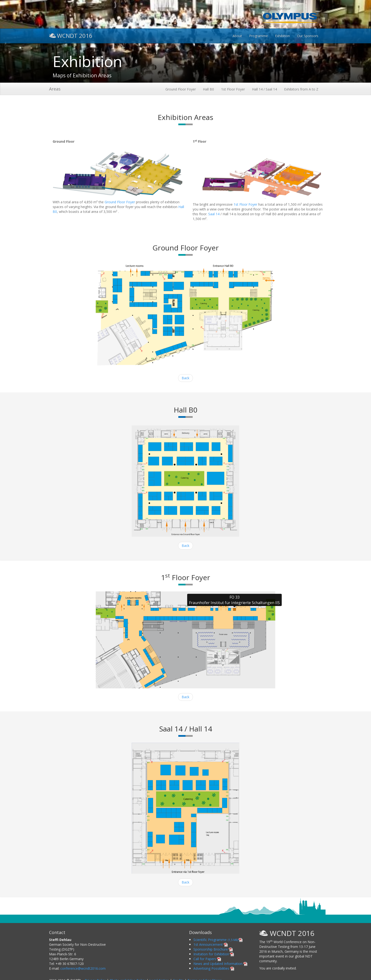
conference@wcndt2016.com (83, 968)
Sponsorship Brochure (213, 949)
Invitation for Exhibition (214, 954)
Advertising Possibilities (214, 968)
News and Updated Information (220, 964)
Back (185, 378)
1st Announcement (211, 944)
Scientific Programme (218, 940)
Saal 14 (214, 214)
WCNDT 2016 (71, 35)
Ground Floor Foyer (181, 89)
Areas (55, 89)
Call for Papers (207, 959)
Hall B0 (208, 89)
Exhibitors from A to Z (301, 89)
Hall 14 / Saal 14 (264, 89)
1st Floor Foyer (233, 89)
